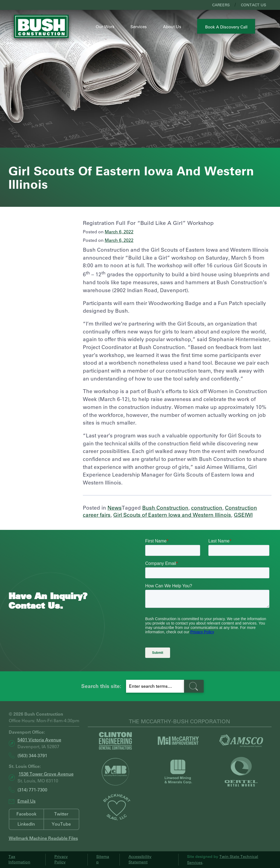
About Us (172, 27)
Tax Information (19, 859)
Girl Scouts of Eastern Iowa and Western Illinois (172, 515)
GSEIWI (243, 515)
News (115, 508)
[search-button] (194, 686)
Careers (221, 5)
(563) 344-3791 (32, 755)
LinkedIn (26, 824)
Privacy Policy (61, 859)
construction (207, 508)
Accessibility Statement (140, 859)
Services (139, 27)
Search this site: (101, 686)
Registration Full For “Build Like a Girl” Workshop (148, 223)
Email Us (27, 801)
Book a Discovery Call (226, 27)
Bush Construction (165, 508)
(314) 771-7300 (32, 790)
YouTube (61, 824)
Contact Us (253, 5)
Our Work (105, 27)
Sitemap (103, 859)
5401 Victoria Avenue (39, 740)
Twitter (61, 814)
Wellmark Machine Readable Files (43, 838)
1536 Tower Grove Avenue (46, 774)
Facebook (26, 814)
